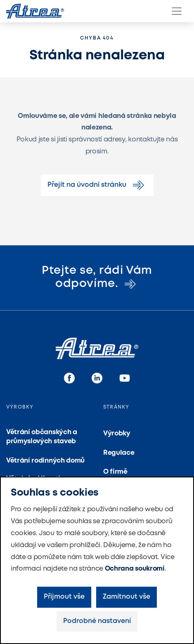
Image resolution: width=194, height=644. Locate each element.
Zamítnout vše (127, 597)
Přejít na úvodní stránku (97, 185)
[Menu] (177, 11)
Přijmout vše (64, 597)
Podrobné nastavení (97, 621)
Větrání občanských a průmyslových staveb (42, 437)
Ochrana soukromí (135, 569)
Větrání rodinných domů (45, 461)
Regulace (119, 453)
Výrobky (117, 434)
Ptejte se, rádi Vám (97, 277)
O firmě (115, 472)
